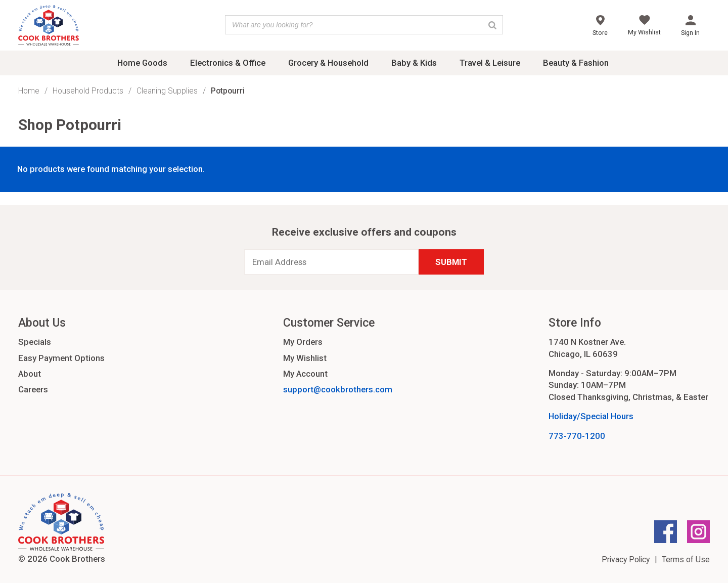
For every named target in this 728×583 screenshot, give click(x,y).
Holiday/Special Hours (591, 416)
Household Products (88, 91)
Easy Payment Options (61, 358)
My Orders (303, 342)
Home (29, 91)
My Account (305, 374)
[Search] (492, 25)
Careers (33, 389)
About (30, 374)
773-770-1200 (577, 436)
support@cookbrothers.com (338, 389)
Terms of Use (686, 559)
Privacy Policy (626, 559)
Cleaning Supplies (167, 91)
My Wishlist (305, 358)
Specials (35, 342)
